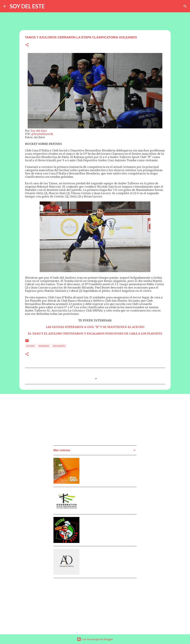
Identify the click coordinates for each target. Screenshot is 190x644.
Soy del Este (39, 131)
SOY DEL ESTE (27, 6)
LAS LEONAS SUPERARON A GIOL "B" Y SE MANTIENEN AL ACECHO (95, 327)
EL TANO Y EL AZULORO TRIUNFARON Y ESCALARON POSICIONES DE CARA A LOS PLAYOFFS (95, 334)
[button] (27, 45)
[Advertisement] (79, 421)
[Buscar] (185, 6)
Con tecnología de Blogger (95, 639)
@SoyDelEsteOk (42, 134)
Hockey (31, 346)
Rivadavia (44, 346)
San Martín (59, 346)
